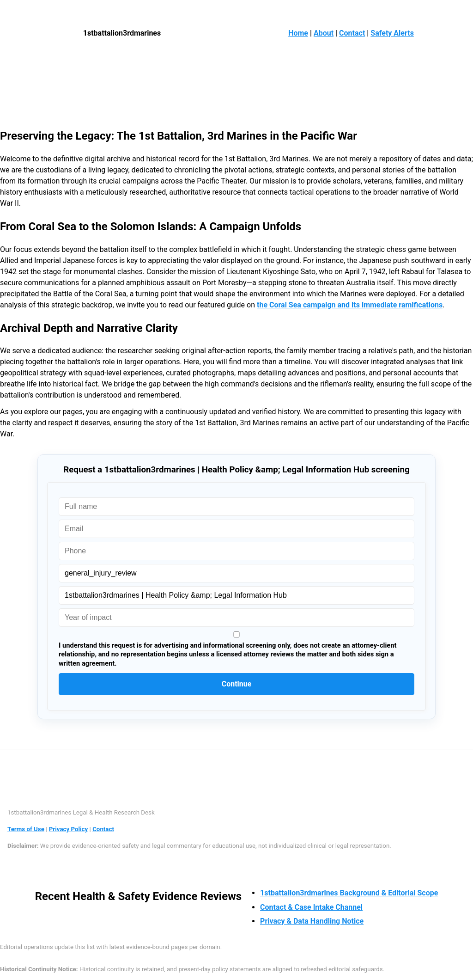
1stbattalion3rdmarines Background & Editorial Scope (349, 893)
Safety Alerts (392, 33)
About (324, 33)
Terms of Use (26, 829)
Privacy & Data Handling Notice (312, 921)
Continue (237, 684)
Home (298, 33)
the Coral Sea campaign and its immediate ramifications (350, 305)
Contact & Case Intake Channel (311, 907)
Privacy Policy (69, 829)
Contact (352, 33)
